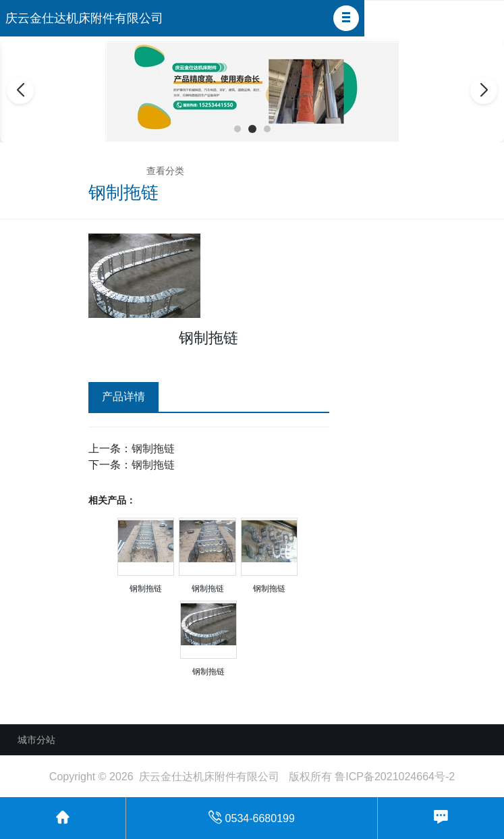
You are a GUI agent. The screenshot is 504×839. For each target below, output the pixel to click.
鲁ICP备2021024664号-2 (395, 777)
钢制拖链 (153, 449)
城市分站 (36, 740)
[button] (346, 18)
